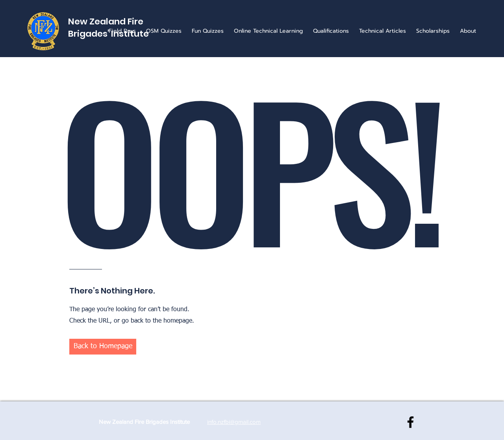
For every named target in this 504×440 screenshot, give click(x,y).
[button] (103, 347)
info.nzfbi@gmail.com (234, 422)
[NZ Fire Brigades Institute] (410, 422)
